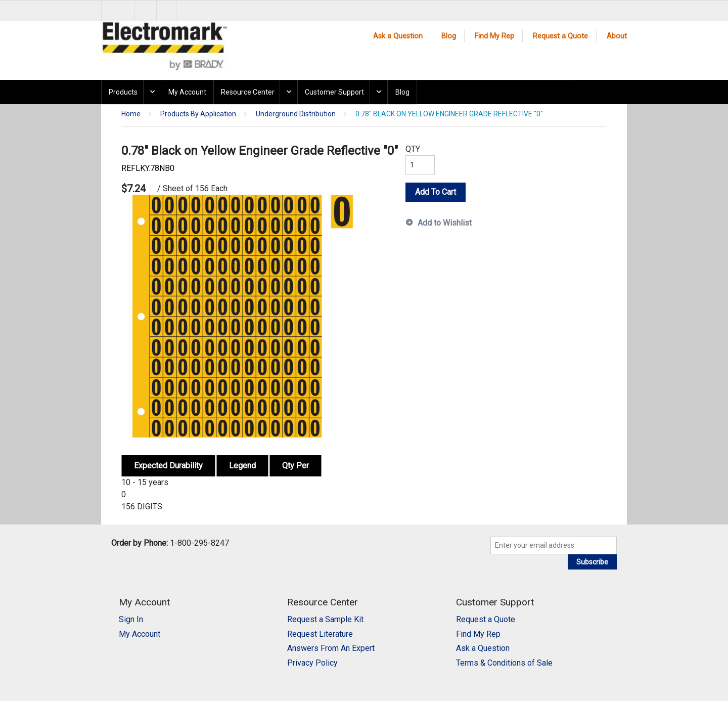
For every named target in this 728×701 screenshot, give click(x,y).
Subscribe (592, 562)
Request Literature (320, 634)
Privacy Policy (312, 663)
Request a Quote (560, 36)
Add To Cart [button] (436, 192)
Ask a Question (398, 36)
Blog (449, 36)
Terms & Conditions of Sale (504, 663)
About (617, 36)
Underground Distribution (296, 114)
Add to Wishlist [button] (445, 223)
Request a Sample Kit (325, 619)
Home (131, 114)
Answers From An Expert (331, 648)
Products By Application (198, 114)
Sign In (131, 619)
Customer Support (334, 92)
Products (123, 92)
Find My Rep (494, 36)
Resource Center (248, 92)
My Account (187, 92)
